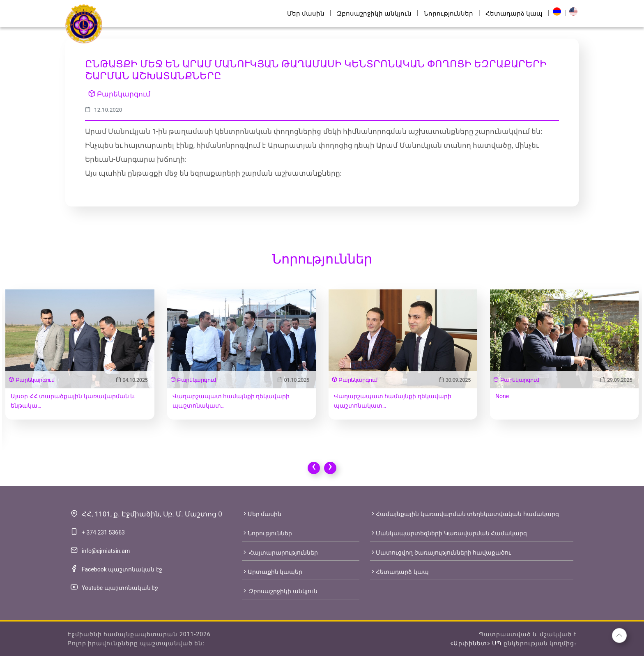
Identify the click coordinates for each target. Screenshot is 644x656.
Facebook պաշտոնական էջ (122, 569)
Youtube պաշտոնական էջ (120, 588)
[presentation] (314, 468)
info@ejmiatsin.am (106, 551)
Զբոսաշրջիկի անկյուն (374, 14)
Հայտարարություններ (280, 553)
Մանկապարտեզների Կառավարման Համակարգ (448, 533)
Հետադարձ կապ (514, 14)
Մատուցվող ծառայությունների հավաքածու (440, 553)
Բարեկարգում (119, 94)
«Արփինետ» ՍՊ (476, 643)
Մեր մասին (306, 14)
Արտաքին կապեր (272, 572)
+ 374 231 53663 (103, 532)
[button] (619, 635)
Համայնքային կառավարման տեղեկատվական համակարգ (464, 514)
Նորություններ (448, 14)
